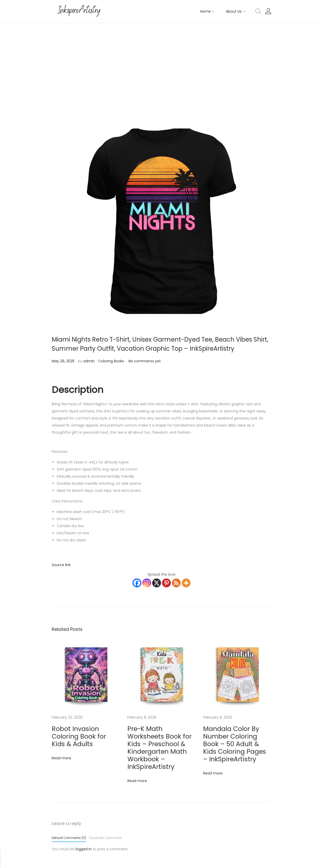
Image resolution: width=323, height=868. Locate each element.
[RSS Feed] (176, 583)
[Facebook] (137, 583)
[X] (157, 583)
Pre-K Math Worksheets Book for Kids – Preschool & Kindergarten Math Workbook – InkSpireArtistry (161, 736)
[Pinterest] (166, 583)
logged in (84, 824)
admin (89, 361)
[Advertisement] (161, 61)
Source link (61, 565)
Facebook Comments (105, 813)
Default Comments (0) (69, 813)
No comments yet (145, 361)
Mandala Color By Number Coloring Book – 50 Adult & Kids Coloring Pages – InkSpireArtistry (236, 736)
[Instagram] (147, 583)
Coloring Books (111, 361)
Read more (61, 749)
